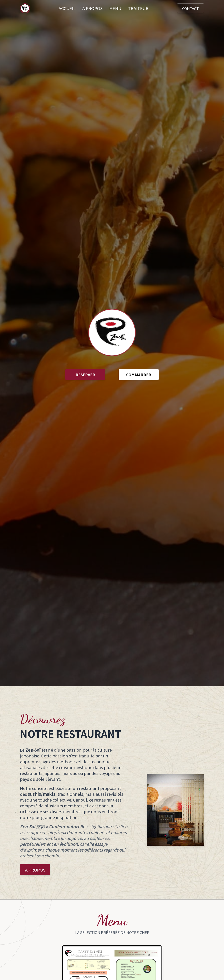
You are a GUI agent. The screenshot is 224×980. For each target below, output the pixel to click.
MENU (115, 8)
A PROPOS (92, 8)
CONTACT (190, 8)
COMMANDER (139, 375)
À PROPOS (35, 870)
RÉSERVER (85, 375)
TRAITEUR (138, 8)
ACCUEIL (67, 8)
